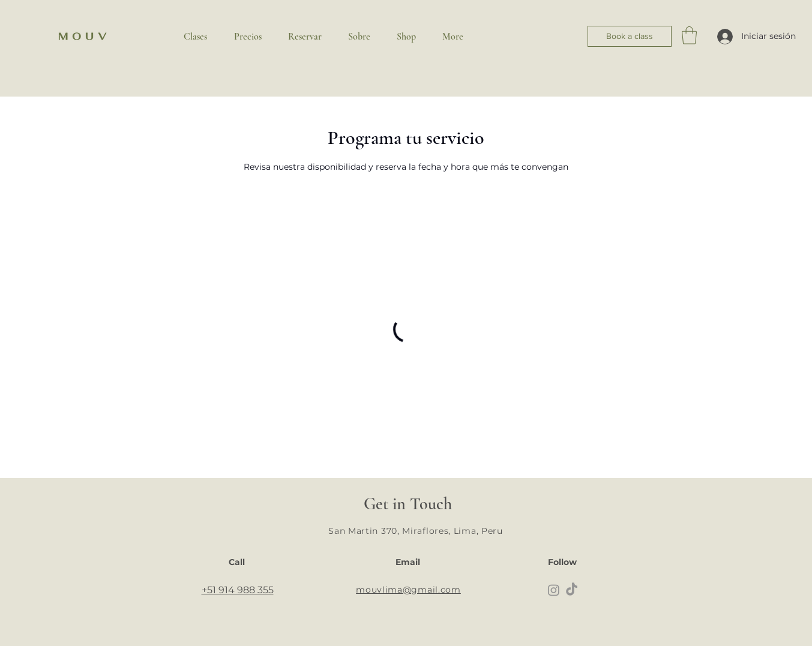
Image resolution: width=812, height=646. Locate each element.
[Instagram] (554, 590)
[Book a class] (630, 36)
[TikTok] (572, 590)
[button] (689, 35)
